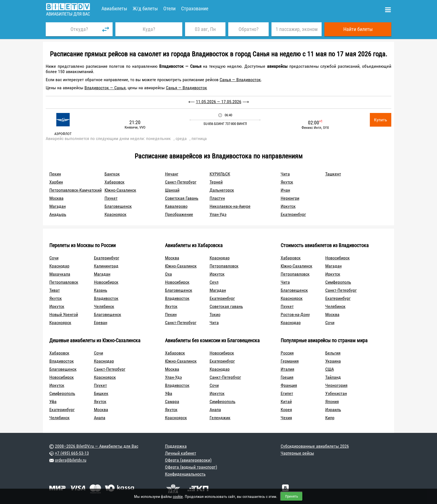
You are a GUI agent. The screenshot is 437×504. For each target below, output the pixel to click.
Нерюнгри (290, 198)
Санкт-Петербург (181, 182)
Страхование (195, 9)
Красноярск (116, 214)
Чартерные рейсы (297, 453)
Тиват (55, 290)
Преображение (179, 214)
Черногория (336, 385)
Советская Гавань (182, 198)
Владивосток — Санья (105, 88)
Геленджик (220, 418)
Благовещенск (118, 206)
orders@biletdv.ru (71, 460)
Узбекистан (336, 393)
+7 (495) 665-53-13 (72, 453)
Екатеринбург (293, 214)
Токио (215, 314)
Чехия (286, 418)
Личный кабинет (181, 453)
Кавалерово (176, 206)
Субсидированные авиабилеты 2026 (315, 446)
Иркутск (288, 206)
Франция (289, 385)
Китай (286, 401)
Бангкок (112, 174)
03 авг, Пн (205, 29)
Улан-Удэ (218, 214)
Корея (286, 410)
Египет (287, 393)
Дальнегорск (222, 190)
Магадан (58, 206)
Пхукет (111, 198)
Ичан (285, 190)
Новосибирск (106, 282)
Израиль (333, 410)
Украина (333, 361)
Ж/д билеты (145, 9)
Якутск (287, 182)
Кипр (330, 418)
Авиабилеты (114, 9)
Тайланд (333, 377)
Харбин (56, 182)
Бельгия (333, 353)
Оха (168, 274)
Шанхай (172, 190)
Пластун (217, 198)
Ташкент (333, 174)
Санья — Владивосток (240, 80)
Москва (56, 198)
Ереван (101, 323)
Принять (292, 496)
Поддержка (176, 446)
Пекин (55, 174)
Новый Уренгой (64, 314)
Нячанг (172, 174)
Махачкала (60, 274)
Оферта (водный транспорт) (191, 467)
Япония (332, 401)
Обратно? (249, 29)
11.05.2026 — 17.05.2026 (219, 102)
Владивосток (106, 298)
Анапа (100, 418)
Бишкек (101, 393)
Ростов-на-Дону (295, 314)
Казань (101, 290)
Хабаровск (115, 182)
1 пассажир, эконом (297, 29)
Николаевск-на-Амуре (230, 206)
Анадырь (58, 214)
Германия (290, 361)
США (330, 369)
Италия (287, 369)
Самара (172, 401)
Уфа (53, 401)
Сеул (214, 282)
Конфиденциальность (185, 474)
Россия (287, 353)
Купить (381, 120)
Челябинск (104, 306)
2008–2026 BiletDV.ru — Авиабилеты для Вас (97, 446)
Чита (285, 174)
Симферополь (338, 282)
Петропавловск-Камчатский (76, 190)
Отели (169, 9)
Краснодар (59, 266)
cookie (178, 496)
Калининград (106, 266)
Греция (287, 377)
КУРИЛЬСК (220, 174)
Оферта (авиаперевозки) (188, 460)
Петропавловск (64, 282)
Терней (216, 182)
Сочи (54, 258)
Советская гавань (226, 306)
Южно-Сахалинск (120, 190)
